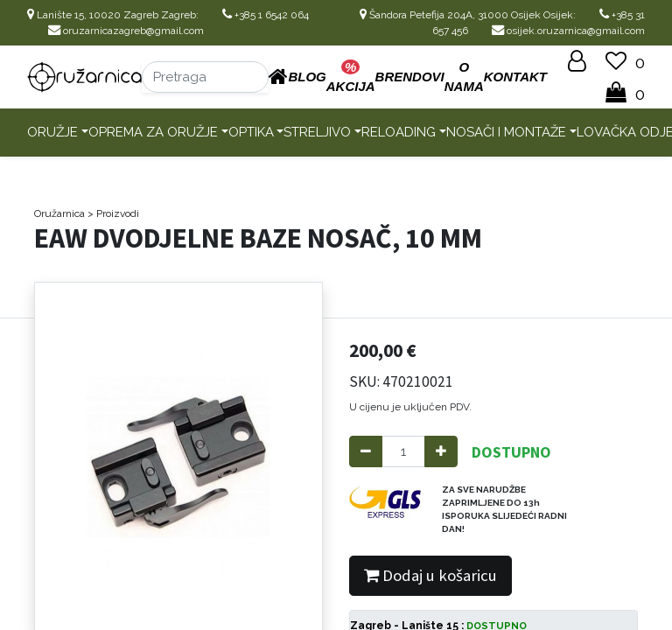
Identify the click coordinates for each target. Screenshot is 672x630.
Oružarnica (59, 213)
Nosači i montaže (506, 132)
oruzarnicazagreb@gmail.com (126, 31)
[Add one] (441, 452)
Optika (251, 132)
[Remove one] (366, 452)
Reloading (399, 132)
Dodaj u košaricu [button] (430, 575)
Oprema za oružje (153, 132)
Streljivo (317, 132)
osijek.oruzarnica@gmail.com (568, 31)
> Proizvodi (113, 213)
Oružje (52, 132)
